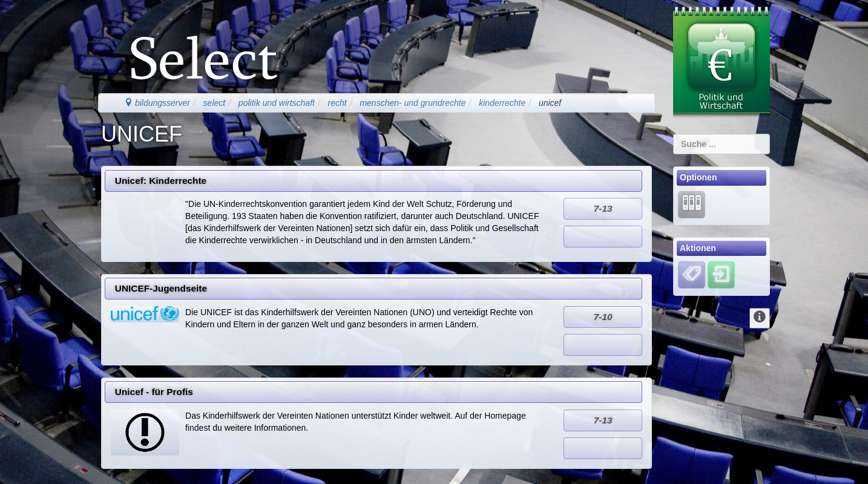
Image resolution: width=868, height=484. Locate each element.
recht (337, 103)
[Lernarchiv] (692, 204)
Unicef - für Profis (154, 392)
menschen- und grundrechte (413, 103)
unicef (550, 103)
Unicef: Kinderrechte (161, 181)
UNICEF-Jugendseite (161, 288)
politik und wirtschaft (277, 103)
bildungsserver (157, 103)
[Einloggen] (721, 275)
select (215, 103)
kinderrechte (502, 103)
